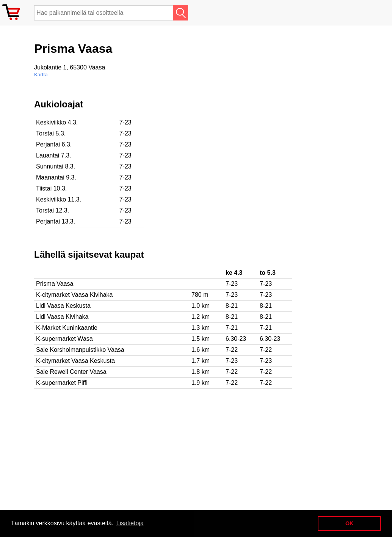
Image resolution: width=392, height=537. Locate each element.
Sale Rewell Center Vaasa (71, 372)
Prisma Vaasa (55, 284)
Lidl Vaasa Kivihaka (62, 317)
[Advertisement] (246, 152)
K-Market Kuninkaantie (67, 328)
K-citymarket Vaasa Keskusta (75, 361)
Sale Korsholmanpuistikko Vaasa (80, 350)
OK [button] (350, 523)
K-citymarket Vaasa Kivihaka (74, 295)
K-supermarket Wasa (64, 339)
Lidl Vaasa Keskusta (63, 306)
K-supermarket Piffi (62, 383)
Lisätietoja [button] (130, 523)
